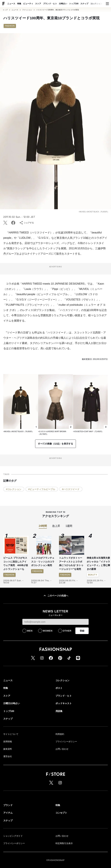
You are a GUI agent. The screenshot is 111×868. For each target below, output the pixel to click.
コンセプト (61, 813)
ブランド (8, 805)
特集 (19, 4)
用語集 (59, 711)
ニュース (11, 4)
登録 (82, 631)
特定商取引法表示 (64, 843)
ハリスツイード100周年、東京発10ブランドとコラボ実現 (57, 10)
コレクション (96, 4)
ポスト (59, 688)
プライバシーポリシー (66, 742)
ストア (38, 4)
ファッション (27, 10)
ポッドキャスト (64, 703)
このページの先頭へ (55, 596)
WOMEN (48, 631)
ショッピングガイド (13, 836)
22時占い (63, 4)
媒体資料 (8, 749)
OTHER (67, 631)
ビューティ (28, 4)
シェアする (27, 223)
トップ (5, 10)
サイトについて (11, 734)
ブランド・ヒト (50, 4)
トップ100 (74, 4)
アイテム (8, 813)
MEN (30, 631)
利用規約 (60, 734)
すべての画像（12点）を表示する (55, 444)
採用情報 (8, 742)
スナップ (84, 4)
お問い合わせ (62, 749)
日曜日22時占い (12, 703)
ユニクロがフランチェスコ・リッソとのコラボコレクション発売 (43, 562)
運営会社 (8, 756)
